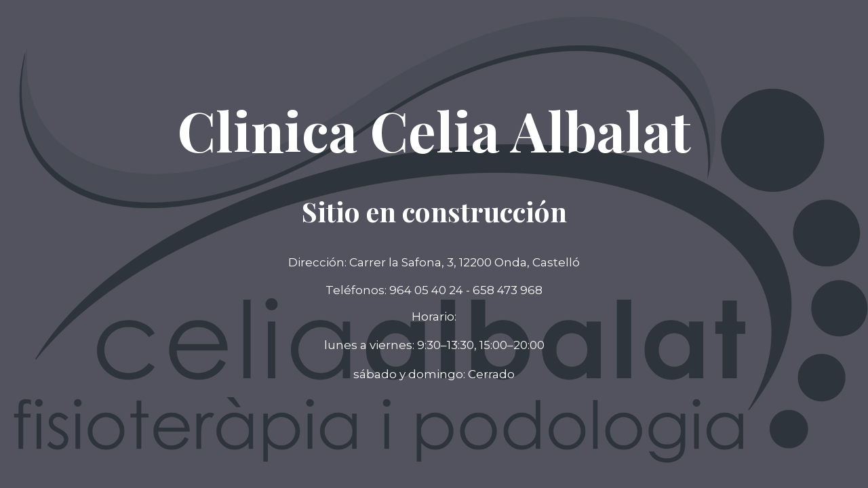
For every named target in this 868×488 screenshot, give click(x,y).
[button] (434, 375)
